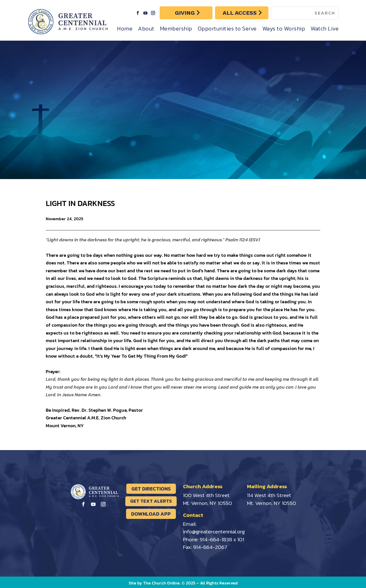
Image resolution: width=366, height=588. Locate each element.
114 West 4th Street (269, 495)
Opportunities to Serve (227, 29)
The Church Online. (162, 583)
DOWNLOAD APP (151, 514)
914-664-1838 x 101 (222, 539)
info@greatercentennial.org (214, 531)
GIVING (185, 13)
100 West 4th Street (206, 495)
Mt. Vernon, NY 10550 (208, 503)
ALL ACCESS (240, 13)
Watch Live (325, 29)
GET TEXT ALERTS (151, 501)
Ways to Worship (284, 29)
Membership (176, 29)
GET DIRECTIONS (151, 489)
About (146, 29)
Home (125, 29)
